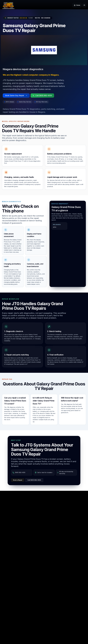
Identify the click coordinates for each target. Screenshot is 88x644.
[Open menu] (84, 5)
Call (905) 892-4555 (34, 480)
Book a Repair (18, 480)
